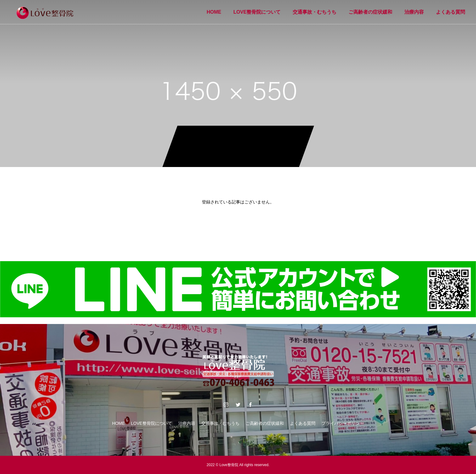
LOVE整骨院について (257, 12)
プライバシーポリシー (343, 423)
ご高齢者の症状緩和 (370, 12)
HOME (214, 12)
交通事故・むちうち (314, 12)
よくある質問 (450, 12)
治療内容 (414, 12)
